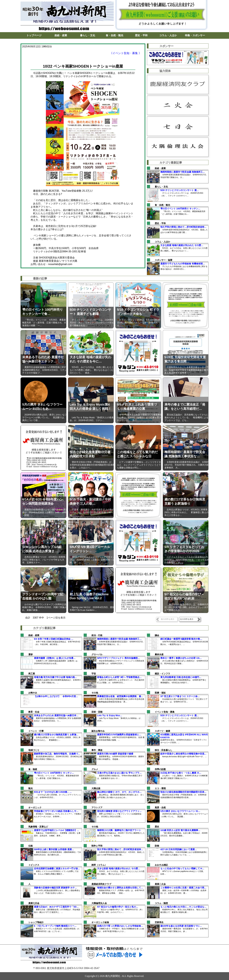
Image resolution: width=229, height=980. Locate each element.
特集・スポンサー (195, 35)
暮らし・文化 (88, 35)
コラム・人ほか (168, 35)
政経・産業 (61, 35)
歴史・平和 (141, 35)
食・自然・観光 (114, 35)
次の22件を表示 (187, 619)
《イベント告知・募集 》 (126, 53)
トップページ (34, 35)
